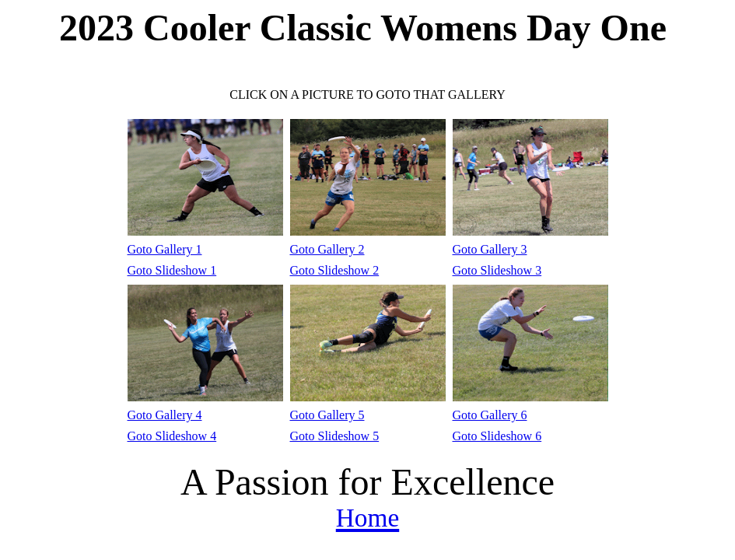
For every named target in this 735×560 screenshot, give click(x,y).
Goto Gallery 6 (490, 415)
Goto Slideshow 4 (172, 436)
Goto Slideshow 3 (497, 270)
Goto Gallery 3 (490, 249)
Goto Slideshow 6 (497, 436)
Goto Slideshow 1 (172, 270)
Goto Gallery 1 (165, 249)
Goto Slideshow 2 (335, 270)
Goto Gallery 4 (165, 415)
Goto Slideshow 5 (335, 436)
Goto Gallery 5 (327, 415)
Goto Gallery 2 (327, 249)
